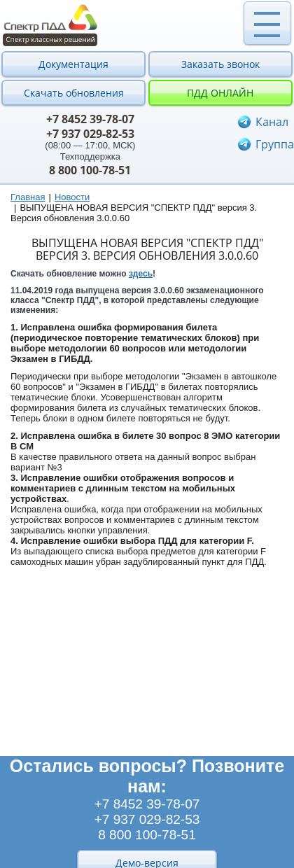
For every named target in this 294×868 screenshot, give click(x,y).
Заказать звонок (220, 64)
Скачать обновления (74, 93)
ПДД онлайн (220, 93)
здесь (141, 274)
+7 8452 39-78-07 (90, 119)
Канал (272, 122)
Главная (28, 197)
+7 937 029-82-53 (90, 134)
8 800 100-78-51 (90, 170)
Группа (275, 144)
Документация (73, 64)
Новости (72, 197)
